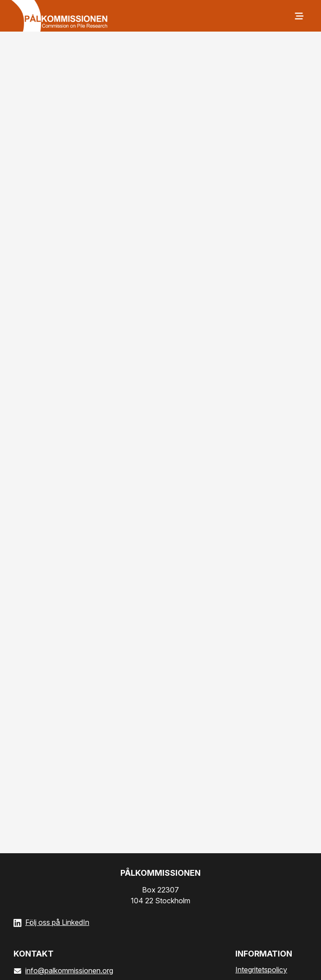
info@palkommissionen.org (63, 971)
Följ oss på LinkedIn (57, 922)
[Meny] (298, 16)
